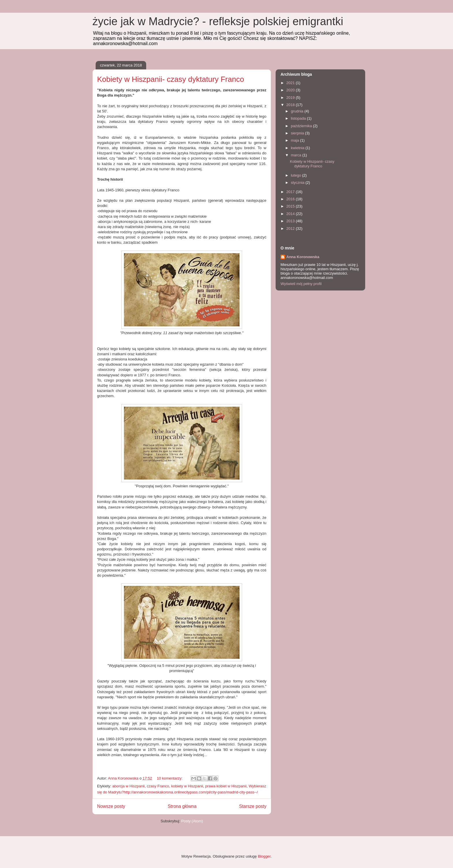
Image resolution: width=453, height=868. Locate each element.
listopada (299, 118)
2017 (291, 192)
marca (297, 155)
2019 (291, 98)
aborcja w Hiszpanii (129, 786)
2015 (291, 206)
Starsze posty (253, 806)
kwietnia (298, 148)
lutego (297, 175)
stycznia (298, 183)
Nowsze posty (111, 806)
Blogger (264, 856)
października (302, 126)
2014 (291, 214)
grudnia (298, 111)
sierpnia (298, 133)
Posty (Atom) (192, 821)
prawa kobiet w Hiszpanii (226, 786)
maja (296, 140)
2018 (291, 105)
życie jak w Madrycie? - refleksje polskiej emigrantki (218, 21)
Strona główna (182, 806)
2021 (291, 83)
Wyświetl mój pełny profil (301, 284)
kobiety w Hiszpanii (187, 786)
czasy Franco (158, 786)
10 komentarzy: (170, 778)
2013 (291, 221)
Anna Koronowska (303, 257)
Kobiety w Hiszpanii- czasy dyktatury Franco (171, 79)
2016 (291, 199)
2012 (291, 228)
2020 (291, 90)
